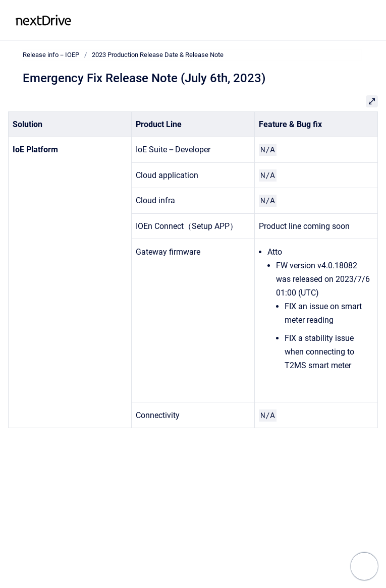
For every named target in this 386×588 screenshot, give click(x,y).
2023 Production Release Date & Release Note (158, 55)
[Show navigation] (364, 566)
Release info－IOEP (121, 20)
